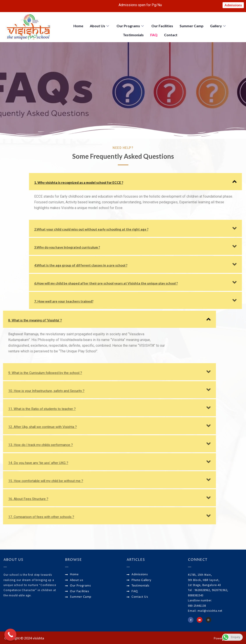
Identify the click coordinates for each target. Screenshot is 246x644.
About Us (100, 26)
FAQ (154, 34)
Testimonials (133, 34)
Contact (171, 34)
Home (78, 26)
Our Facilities (162, 26)
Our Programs (131, 26)
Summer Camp (192, 26)
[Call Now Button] (10, 635)
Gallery (218, 26)
